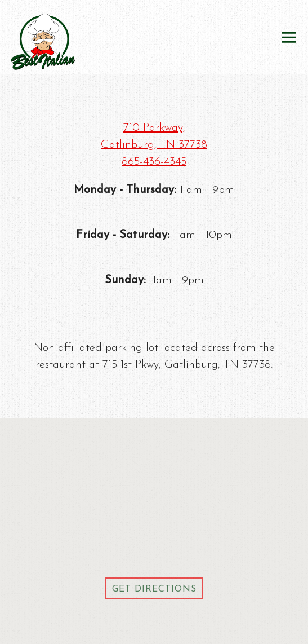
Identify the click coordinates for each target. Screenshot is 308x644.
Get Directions (158, 588)
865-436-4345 (154, 162)
